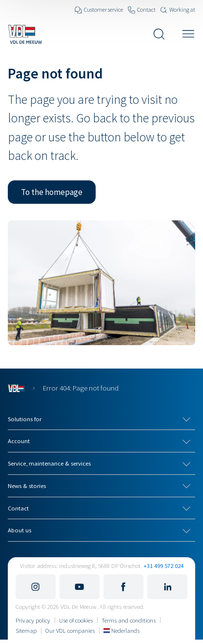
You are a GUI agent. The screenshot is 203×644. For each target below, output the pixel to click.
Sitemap (26, 630)
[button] (52, 192)
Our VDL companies (70, 630)
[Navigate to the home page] (25, 34)
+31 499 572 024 (163, 566)
